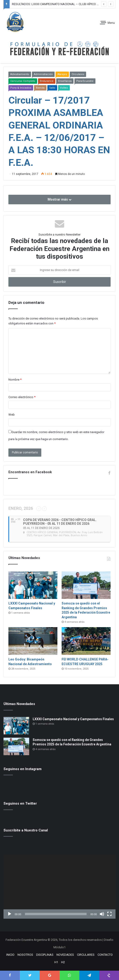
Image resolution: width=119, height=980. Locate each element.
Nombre (15, 380)
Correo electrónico (22, 397)
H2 (63, 962)
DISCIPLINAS (45, 955)
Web (12, 415)
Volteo (64, 88)
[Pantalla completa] (109, 914)
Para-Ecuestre (85, 81)
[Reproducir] (10, 914)
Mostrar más (59, 199)
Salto (52, 88)
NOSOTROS (25, 955)
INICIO (10, 955)
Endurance (47, 81)
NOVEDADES (65, 955)
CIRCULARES (86, 955)
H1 (56, 962)
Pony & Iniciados (21, 88)
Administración (43, 74)
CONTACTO (105, 955)
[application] (59, 887)
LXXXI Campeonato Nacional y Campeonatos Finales (73, 719)
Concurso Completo (23, 81)
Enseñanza (65, 81)
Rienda (40, 88)
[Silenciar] (102, 914)
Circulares (78, 74)
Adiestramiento (20, 74)
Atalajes (62, 74)
